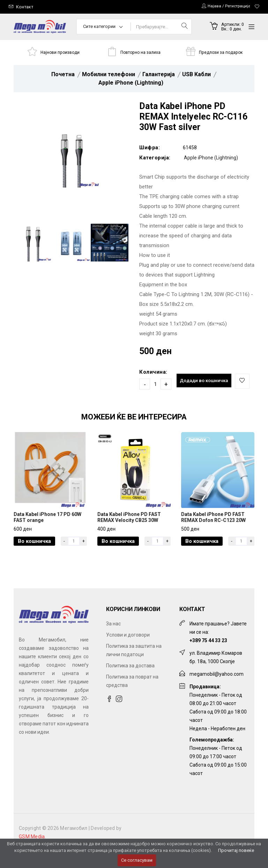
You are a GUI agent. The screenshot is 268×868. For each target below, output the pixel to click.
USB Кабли (196, 75)
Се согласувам (137, 860)
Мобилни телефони (109, 75)
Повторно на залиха (141, 53)
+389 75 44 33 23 (208, 657)
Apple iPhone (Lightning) (131, 84)
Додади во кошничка (206, 382)
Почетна (63, 75)
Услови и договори (128, 652)
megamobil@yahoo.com (217, 691)
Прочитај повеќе (236, 850)
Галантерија (159, 75)
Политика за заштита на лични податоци (134, 667)
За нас (113, 640)
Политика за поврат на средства (132, 698)
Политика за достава (130, 682)
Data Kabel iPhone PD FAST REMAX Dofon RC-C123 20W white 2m (213, 537)
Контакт (25, 7)
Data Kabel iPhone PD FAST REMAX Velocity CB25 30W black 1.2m (129, 537)
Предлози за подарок (221, 53)
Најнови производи (61, 53)
